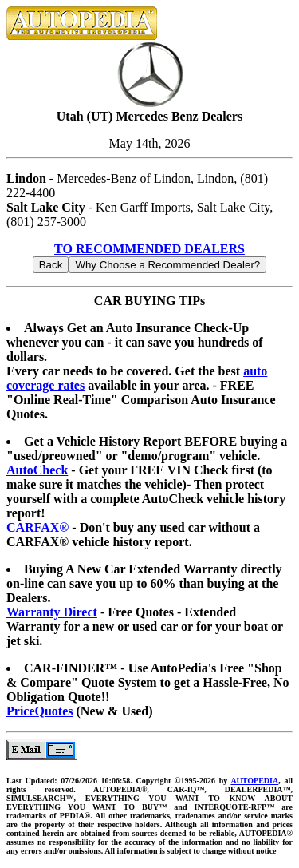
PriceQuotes (40, 711)
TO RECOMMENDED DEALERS (149, 249)
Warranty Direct (52, 612)
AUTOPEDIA (254, 781)
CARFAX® (37, 527)
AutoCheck (37, 470)
